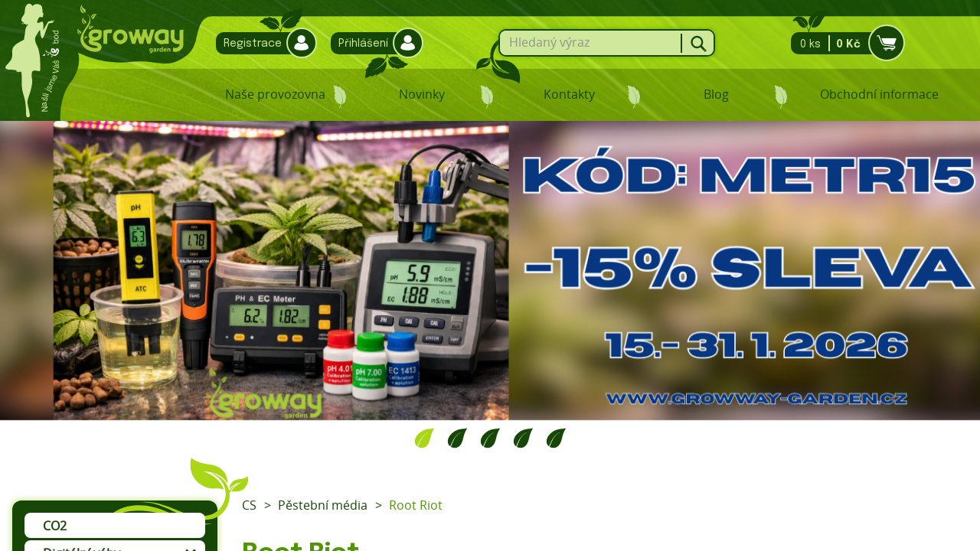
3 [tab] (490, 438)
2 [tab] (457, 438)
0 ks (843, 43)
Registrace (263, 43)
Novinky (422, 94)
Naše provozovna (275, 94)
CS (249, 505)
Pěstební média (323, 505)
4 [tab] (523, 438)
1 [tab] (425, 438)
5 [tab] (556, 438)
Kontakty (569, 94)
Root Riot (416, 505)
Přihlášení (373, 43)
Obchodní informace (879, 94)
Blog (716, 94)
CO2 (55, 526)
